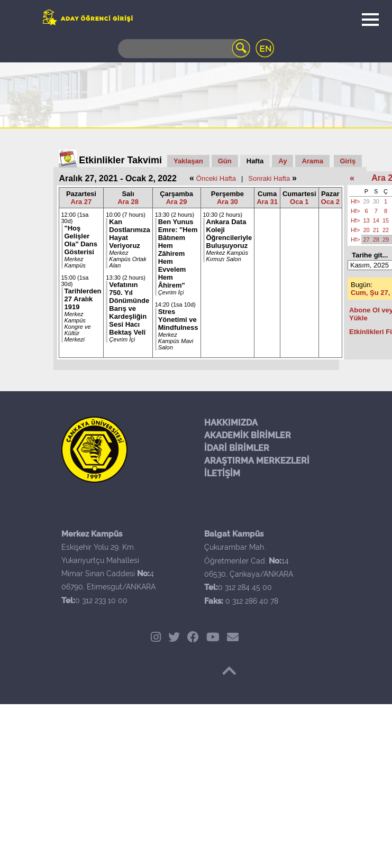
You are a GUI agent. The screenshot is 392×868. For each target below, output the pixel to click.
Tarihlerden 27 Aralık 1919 (83, 299)
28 (376, 239)
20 (366, 230)
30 (376, 201)
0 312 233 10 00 (101, 601)
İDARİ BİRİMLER (237, 448)
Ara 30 (227, 202)
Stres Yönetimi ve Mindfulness (178, 320)
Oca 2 (330, 202)
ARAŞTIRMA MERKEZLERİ (257, 461)
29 (366, 201)
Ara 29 (177, 202)
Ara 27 (81, 202)
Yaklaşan (188, 161)
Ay (282, 161)
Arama (312, 161)
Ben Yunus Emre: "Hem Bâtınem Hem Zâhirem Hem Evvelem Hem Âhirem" (178, 253)
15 (386, 220)
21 (376, 230)
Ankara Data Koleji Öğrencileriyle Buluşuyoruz (229, 234)
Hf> (355, 201)
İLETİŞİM (222, 473)
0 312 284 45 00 (245, 587)
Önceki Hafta (216, 178)
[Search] (184, 49)
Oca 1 (299, 202)
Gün (225, 161)
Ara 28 (128, 202)
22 (386, 230)
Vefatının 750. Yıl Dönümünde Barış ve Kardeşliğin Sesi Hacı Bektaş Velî (129, 308)
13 (366, 220)
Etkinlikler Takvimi (120, 160)
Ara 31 (267, 202)
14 (376, 220)
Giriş (348, 161)
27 (366, 239)
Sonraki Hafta (269, 178)
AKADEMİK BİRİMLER (248, 435)
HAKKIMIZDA (231, 423)
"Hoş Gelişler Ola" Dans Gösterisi (81, 240)
